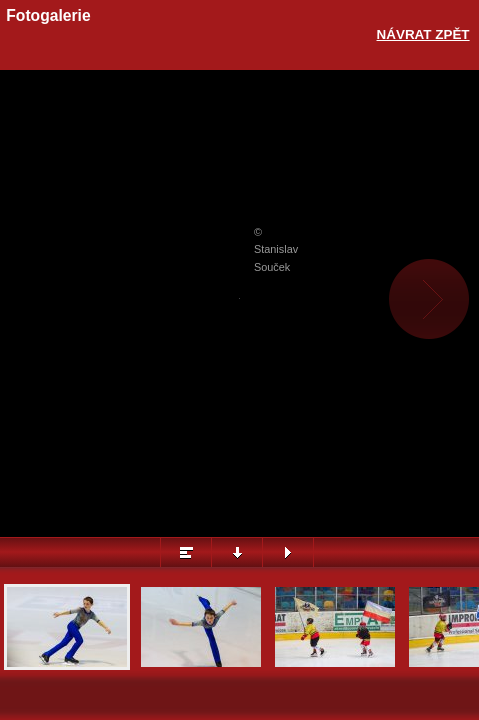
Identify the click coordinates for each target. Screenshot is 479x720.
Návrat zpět (423, 34)
